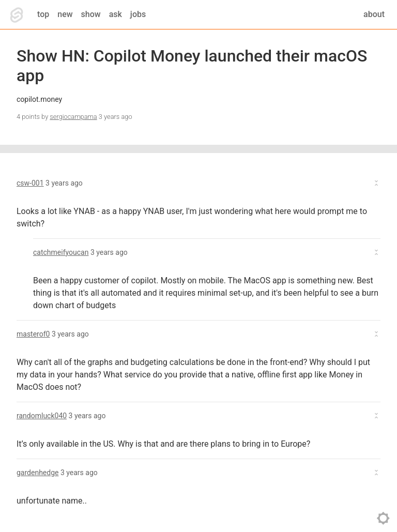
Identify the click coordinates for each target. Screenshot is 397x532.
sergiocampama (73, 117)
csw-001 (30, 183)
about (374, 14)
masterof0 (33, 334)
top (43, 14)
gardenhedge (37, 473)
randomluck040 (42, 416)
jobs (138, 14)
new (65, 14)
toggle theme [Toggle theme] (383, 518)
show (91, 14)
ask (116, 14)
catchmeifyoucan (61, 252)
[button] (198, 183)
